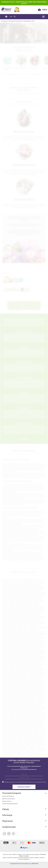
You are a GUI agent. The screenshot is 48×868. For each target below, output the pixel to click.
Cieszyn (22, 619)
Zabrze (41, 583)
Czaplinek (33, 619)
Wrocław (17, 580)
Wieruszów (11, 751)
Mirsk (38, 718)
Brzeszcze (25, 688)
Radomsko (5, 605)
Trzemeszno (12, 748)
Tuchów (25, 748)
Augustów (5, 611)
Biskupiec (16, 685)
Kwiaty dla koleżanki (8, 796)
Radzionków (29, 734)
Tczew (10, 597)
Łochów (5, 642)
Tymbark (39, 748)
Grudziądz (40, 587)
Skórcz (28, 738)
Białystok (21, 581)
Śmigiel (39, 745)
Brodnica (12, 616)
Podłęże (31, 655)
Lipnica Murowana (30, 641)
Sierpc (4, 738)
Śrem (27, 666)
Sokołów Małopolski (38, 664)
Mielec (5, 597)
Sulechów (12, 669)
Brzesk (22, 616)
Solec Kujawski (18, 740)
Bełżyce (28, 683)
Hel (20, 701)
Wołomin (26, 675)
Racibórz (12, 600)
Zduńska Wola (35, 606)
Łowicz (18, 716)
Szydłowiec (28, 745)
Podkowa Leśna (24, 655)
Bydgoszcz (39, 580)
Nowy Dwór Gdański (27, 723)
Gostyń (39, 697)
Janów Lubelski (17, 630)
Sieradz (29, 605)
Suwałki (26, 592)
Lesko (26, 712)
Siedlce (41, 589)
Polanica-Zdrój (7, 657)
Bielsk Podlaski (36, 683)
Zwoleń (40, 680)
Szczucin (43, 743)
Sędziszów (10, 663)
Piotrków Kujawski (8, 655)
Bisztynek (30, 613)
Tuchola (19, 748)
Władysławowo (39, 674)
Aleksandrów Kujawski (19, 682)
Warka (5, 749)
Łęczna (38, 715)
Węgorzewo (18, 674)
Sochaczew (28, 664)
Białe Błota (12, 613)
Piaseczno (42, 600)
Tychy (38, 584)
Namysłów (32, 647)
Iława (31, 701)
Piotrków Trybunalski (17, 594)
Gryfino (5, 630)
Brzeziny (31, 688)
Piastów (15, 729)
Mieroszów (36, 716)
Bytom (13, 584)
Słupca (39, 738)
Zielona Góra (19, 584)
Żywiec (9, 682)
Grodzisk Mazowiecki (21, 628)
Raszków (36, 734)
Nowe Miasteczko (22, 650)
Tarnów (12, 587)
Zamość (38, 594)
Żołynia (25, 756)
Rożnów (5, 661)
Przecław (42, 657)
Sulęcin (18, 669)
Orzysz (22, 726)
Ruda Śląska (32, 584)
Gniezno (5, 592)
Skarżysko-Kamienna (33, 603)
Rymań (39, 735)
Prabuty (41, 730)
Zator (37, 752)
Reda (4, 735)
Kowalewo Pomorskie (9, 638)
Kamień (27, 704)
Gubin (10, 630)
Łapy (17, 715)
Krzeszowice (16, 639)
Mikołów (42, 606)
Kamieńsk (33, 704)
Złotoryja (39, 754)
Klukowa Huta (39, 635)
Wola (4, 752)
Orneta (11, 726)
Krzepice (12, 712)
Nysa (33, 605)
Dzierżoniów (13, 625)
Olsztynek (39, 724)
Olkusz (20, 652)
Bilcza (11, 685)
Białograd (5, 613)
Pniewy (42, 729)
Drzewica (25, 624)
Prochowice (11, 732)
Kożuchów (6, 710)
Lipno (23, 641)
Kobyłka (31, 705)
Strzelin (16, 741)
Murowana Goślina (31, 719)
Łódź (27, 580)
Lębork (33, 639)
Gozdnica (11, 628)
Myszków (5, 647)
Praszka (5, 732)
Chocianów (42, 690)
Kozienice (23, 708)
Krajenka (18, 710)
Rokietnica (15, 735)
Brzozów (28, 616)
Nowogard (39, 650)
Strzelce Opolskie (27, 668)
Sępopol (16, 663)
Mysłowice (6, 591)
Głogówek (5, 627)
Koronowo (5, 708)
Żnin (25, 680)
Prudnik (25, 657)
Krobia (31, 710)
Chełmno (10, 617)
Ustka (29, 672)
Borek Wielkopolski (13, 686)
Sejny (10, 737)
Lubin (44, 592)
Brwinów (5, 688)
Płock (33, 586)
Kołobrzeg (23, 605)
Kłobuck (19, 635)
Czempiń (19, 693)
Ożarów (12, 727)
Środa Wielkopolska (35, 666)
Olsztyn (37, 581)
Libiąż (9, 713)
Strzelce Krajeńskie (15, 668)
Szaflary (16, 743)
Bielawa (19, 613)
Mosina (15, 719)
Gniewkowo (40, 696)
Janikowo (11, 702)
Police (13, 657)
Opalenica (5, 726)
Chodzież (6, 691)
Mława (43, 718)
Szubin (22, 745)
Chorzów (18, 587)
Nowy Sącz (27, 589)
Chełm (18, 595)
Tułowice (19, 672)
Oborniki (14, 724)
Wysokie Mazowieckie (9, 677)
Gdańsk (5, 581)
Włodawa (35, 751)
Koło (14, 707)
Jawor (23, 702)
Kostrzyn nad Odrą (34, 636)
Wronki (14, 752)
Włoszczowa (6, 675)
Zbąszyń (12, 754)
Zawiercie (36, 600)
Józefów (17, 704)
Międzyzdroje (6, 646)
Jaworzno (5, 589)
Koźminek (43, 708)
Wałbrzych (39, 586)
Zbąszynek (37, 679)
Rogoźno (9, 735)
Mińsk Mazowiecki (8, 608)
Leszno (33, 594)
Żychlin (36, 756)
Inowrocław (7, 594)
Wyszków (19, 677)
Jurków (14, 631)
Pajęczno (30, 727)
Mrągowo (28, 646)
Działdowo (29, 694)
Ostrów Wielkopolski (35, 592)
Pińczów (27, 729)
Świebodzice (11, 746)
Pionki (43, 653)
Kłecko (19, 705)
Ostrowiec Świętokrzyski (15, 592)
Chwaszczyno (34, 691)
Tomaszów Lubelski (30, 671)
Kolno (4, 707)
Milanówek (14, 718)
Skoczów (22, 738)
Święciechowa (30, 746)
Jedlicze (28, 702)
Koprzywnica (41, 707)
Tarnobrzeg (23, 603)
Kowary (17, 708)
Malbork (5, 609)
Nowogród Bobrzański (14, 723)
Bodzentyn (17, 614)
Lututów (36, 642)
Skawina (37, 663)
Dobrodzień (42, 622)
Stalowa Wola (17, 597)
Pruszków (10, 595)
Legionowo (6, 600)
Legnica (34, 587)
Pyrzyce (36, 658)
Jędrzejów (11, 704)
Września (32, 675)
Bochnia (10, 614)
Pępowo (10, 729)
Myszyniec (12, 647)
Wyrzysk (19, 752)
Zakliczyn (25, 752)
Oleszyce (32, 724)
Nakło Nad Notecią (8, 721)
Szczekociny (36, 743)
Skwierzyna (6, 664)
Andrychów (40, 609)
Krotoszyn (37, 710)
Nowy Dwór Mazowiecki (34, 649)
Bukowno (12, 690)
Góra (10, 699)
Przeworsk (12, 658)
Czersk (24, 693)
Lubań (31, 713)
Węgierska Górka (28, 749)
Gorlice (25, 627)
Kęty (9, 635)
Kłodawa (25, 705)
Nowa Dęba (28, 721)
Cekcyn (30, 690)
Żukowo (30, 756)
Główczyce (18, 696)
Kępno (14, 705)
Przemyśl (35, 597)
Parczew (36, 727)
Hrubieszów (25, 701)
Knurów (11, 609)
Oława (4, 652)
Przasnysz (32, 732)
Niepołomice (13, 649)
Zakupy (25, 809)
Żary (22, 609)
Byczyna (42, 616)
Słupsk (11, 589)
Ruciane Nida (12, 661)
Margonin (23, 716)
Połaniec (37, 655)
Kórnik (12, 710)
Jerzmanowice (6, 631)
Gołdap (5, 697)
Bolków (5, 686)
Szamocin (22, 743)
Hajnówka (15, 701)
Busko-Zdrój (35, 616)
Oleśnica (15, 652)
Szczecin (32, 580)
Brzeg (18, 616)
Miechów (30, 716)
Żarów (14, 756)
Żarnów (25, 679)
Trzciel (38, 671)
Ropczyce (22, 735)
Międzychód (7, 718)
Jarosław (17, 609)
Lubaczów (25, 713)
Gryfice (43, 628)
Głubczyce (13, 627)
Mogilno (5, 719)
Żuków (29, 680)
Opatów (26, 652)
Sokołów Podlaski (7, 666)
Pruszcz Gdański (33, 657)
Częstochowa (6, 583)
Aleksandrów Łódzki (32, 682)
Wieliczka (25, 674)
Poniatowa (29, 730)
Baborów (5, 683)
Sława (17, 664)
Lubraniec (12, 715)
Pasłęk (41, 727)
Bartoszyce (22, 611)
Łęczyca (43, 715)
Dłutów (26, 622)
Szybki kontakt (25, 827)
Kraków (11, 580)
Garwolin (6, 696)
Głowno (12, 696)
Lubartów (36, 713)
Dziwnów (43, 694)
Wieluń (4, 751)
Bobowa (5, 614)
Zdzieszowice (6, 680)
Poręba (36, 730)
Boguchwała (31, 614)
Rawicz (42, 734)
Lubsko (26, 642)
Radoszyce (10, 660)
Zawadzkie (5, 754)
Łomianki (12, 716)
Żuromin (35, 680)
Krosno (16, 605)
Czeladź (12, 620)
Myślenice (35, 646)
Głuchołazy (26, 696)
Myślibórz (41, 646)
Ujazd (44, 748)
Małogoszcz (22, 644)
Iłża (35, 701)
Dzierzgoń (36, 694)
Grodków (32, 699)
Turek (24, 672)
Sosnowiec (24, 583)
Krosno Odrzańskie (40, 638)
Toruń (42, 581)
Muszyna (39, 719)
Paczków (30, 653)
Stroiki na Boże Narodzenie (10, 804)
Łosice (10, 642)
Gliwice (36, 583)
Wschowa (38, 675)
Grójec (38, 699)
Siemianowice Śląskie (23, 591)
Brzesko (19, 688)
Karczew (9, 633)
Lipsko (19, 713)
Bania (11, 611)
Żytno (4, 682)
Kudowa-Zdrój (19, 712)
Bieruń (43, 683)
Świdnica (18, 598)
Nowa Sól (16, 608)
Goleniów (19, 627)
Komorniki (19, 707)
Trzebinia (13, 672)
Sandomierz (39, 661)
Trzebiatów (6, 672)
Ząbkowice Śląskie (39, 677)
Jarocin (25, 630)
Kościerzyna (24, 636)
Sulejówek (28, 741)
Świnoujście (26, 606)
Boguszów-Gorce (33, 685)
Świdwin (29, 669)
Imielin (39, 701)
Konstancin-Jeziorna (14, 636)
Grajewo (26, 699)
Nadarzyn (18, 647)
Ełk (14, 595)
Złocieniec (26, 754)
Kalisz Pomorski (21, 631)
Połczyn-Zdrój (21, 730)
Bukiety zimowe (7, 801)
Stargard (39, 591)
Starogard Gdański (13, 603)
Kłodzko (25, 635)
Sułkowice (35, 741)
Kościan (12, 708)
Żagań (10, 756)
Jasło (29, 630)
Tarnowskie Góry (40, 595)
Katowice (15, 581)
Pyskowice (6, 734)
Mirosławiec (32, 718)
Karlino (4, 705)
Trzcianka (5, 748)
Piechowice (37, 653)
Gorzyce (5, 628)
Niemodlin (5, 649)
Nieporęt (20, 649)
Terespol (38, 746)
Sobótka (5, 740)
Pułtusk (43, 732)
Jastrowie (18, 702)
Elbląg (29, 586)
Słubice (22, 664)
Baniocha (11, 683)
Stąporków (6, 668)
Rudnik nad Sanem (22, 661)
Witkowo (28, 751)
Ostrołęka (19, 600)
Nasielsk (17, 721)
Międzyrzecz (40, 644)
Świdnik (30, 608)
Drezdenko (19, 624)
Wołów (8, 752)
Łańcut (28, 639)
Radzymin (16, 660)
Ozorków (6, 727)
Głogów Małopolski (33, 625)
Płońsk (16, 655)
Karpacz (19, 633)
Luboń (21, 642)
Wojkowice (42, 751)
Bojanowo (42, 685)
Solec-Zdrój (17, 666)
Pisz (32, 729)
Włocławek (6, 587)
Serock (21, 663)
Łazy (34, 715)
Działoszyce (32, 624)
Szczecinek (19, 606)
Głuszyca (33, 696)
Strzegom (10, 741)
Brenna (38, 686)
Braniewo (32, 686)
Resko (43, 660)
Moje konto (25, 821)
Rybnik (26, 584)
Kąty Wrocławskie (33, 633)
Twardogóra (32, 748)
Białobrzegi (38, 611)
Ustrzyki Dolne (41, 672)
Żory (4, 595)
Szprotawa (16, 671)
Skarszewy (16, 738)
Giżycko (25, 625)
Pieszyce (21, 729)
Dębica (11, 605)
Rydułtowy (29, 735)
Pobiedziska (6, 730)
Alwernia (33, 609)
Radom (18, 583)
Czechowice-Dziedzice (9, 693)
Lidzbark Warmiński (8, 641)
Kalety (22, 704)
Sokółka (10, 740)
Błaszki (36, 613)
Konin (11, 591)
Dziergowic (6, 625)
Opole (13, 583)
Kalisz (29, 587)
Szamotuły (28, 743)
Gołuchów (26, 697)
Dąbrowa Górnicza (21, 586)
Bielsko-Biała (6, 584)
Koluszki (9, 707)
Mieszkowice (15, 646)
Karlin (14, 633)
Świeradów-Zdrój (20, 746)
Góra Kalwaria (32, 627)
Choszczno (26, 691)
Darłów (12, 622)
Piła (15, 591)
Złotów (5, 756)
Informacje (25, 815)
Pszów (38, 732)
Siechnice (27, 663)
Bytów (4, 617)
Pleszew (36, 729)
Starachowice (19, 602)
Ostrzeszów (41, 726)
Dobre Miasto (34, 622)
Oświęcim (27, 609)
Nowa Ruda (36, 721)
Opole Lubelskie (40, 652)
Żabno (4, 679)
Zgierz (29, 598)
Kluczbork (31, 635)
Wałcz (12, 674)
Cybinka (27, 619)
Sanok (4, 663)
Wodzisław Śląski (37, 602)
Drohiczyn (22, 694)
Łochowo (6, 716)
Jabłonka (5, 702)
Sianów (26, 737)
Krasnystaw (25, 710)
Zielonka (20, 680)
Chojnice (36, 608)
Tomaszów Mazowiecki (28, 595)
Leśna (31, 712)
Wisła (23, 751)
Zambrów (32, 752)
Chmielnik (16, 617)
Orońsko (5, 653)
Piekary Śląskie (36, 598)
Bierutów (6, 685)
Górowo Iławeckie (17, 699)
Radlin (17, 734)
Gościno (5, 699)
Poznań (23, 580)
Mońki (10, 719)
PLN (11, 17)
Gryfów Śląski (7, 701)
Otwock (12, 606)
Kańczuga (40, 704)
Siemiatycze (33, 737)
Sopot (23, 666)
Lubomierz (5, 715)
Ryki (35, 735)
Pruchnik (26, 732)
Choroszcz (19, 691)
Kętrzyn (13, 635)
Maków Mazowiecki (12, 644)
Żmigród (19, 756)
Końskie (5, 636)
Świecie (42, 669)
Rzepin (5, 737)
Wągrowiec (18, 749)
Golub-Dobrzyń (12, 697)
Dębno (21, 622)
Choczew (23, 617)
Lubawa (42, 713)
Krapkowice (25, 638)
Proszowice (19, 732)
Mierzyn (43, 716)
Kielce (32, 581)
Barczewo (22, 683)
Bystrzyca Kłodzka (21, 690)
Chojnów (12, 691)
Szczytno (6, 745)
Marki (28, 644)
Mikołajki (22, 646)
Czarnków (41, 691)
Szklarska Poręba (14, 745)
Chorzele (34, 617)
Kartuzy (24, 633)
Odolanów (20, 724)
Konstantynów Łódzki (30, 707)
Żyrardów (42, 608)
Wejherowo (11, 602)
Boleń (38, 614)
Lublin (10, 581)
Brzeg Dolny (12, 688)
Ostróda (11, 653)
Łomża (43, 594)
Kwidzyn (23, 639)
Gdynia (27, 581)
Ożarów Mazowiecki (21, 727)
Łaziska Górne (27, 715)
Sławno (12, 664)
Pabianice (27, 594)
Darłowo (5, 694)
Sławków (33, 738)
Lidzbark (14, 713)
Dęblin (17, 622)
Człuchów (19, 620)
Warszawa (5, 580)
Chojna (29, 617)
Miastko (33, 644)
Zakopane (10, 679)
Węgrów (36, 749)
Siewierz (9, 738)
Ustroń (33, 672)
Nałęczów (25, 647)
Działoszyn (40, 624)
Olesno (9, 652)
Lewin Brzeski (37, 712)
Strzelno (22, 741)
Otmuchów (18, 653)
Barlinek (16, 611)
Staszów (26, 740)
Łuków (31, 642)
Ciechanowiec (6, 619)
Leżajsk (38, 639)
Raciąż (12, 734)
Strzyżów (35, 668)
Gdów (19, 625)
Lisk (38, 641)
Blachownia (23, 685)
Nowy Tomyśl (38, 723)
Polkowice (19, 657)
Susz (40, 741)
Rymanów (31, 661)
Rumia (5, 602)
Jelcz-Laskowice (36, 702)
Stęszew (37, 740)
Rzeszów (31, 583)
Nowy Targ (32, 650)
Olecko (26, 724)
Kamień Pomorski (32, 631)
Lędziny (5, 713)
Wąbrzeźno (11, 749)
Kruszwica (5, 712)
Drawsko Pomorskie (9, 624)
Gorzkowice (41, 627)
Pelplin (4, 729)
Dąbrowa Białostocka (29, 620)
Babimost (41, 682)
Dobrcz (10, 694)
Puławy (5, 603)
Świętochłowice (27, 600)
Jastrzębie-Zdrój (18, 589)
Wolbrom (13, 675)
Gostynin (33, 697)
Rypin (43, 735)
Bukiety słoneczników (9, 799)
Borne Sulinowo (24, 686)
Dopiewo (16, 694)
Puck (31, 658)
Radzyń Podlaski (25, 660)
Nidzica (22, 721)
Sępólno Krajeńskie (18, 737)
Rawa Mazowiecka (35, 660)
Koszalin (24, 587)
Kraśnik (31, 638)
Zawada (31, 679)
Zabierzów (30, 677)
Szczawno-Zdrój (7, 671)
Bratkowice (6, 616)
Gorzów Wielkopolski (8, 586)
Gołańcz (20, 697)
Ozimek (24, 653)
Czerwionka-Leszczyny (34, 693)
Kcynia (9, 705)
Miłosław (25, 718)
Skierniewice (28, 602)
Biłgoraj (24, 613)
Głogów (33, 591)
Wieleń (41, 749)
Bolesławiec (24, 608)
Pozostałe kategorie (25, 793)
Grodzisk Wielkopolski (34, 628)
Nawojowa (39, 647)
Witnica (31, 674)
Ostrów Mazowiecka (31, 726)
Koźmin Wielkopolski (33, 708)
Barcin (17, 683)
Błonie (41, 613)
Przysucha (19, 658)
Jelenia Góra (35, 589)
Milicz (20, 718)
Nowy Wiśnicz (6, 724)
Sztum (21, 671)
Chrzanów (41, 617)
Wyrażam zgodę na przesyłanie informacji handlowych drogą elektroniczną (25, 782)
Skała (32, 663)
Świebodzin (35, 669)
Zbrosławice (19, 754)
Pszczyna (26, 658)
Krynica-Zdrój (7, 639)
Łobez (41, 641)
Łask (21, 715)
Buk (36, 688)
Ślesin (34, 745)
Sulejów (23, 669)
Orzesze (17, 726)
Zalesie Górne (18, 679)
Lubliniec (15, 642)
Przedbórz (5, 658)
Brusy (43, 686)
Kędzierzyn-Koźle (26, 597)
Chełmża (36, 690)
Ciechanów (6, 606)
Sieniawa (40, 737)
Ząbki (24, 677)
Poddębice (13, 730)
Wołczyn (19, 675)
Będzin (24, 598)
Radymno (22, 734)
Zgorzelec (14, 680)
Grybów (43, 699)
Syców (11, 743)
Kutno (37, 605)
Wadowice (6, 674)
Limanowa (17, 641)
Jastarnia (34, 630)
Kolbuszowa (38, 705)
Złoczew (33, 754)
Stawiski (32, 740)
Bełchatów (12, 598)
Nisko (25, 649)
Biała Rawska (30, 611)
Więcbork (18, 751)
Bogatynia (24, 614)
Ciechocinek (15, 619)
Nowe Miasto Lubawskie (9, 650)
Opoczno (32, 652)
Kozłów (18, 638)
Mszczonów (21, 719)
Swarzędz (5, 743)
